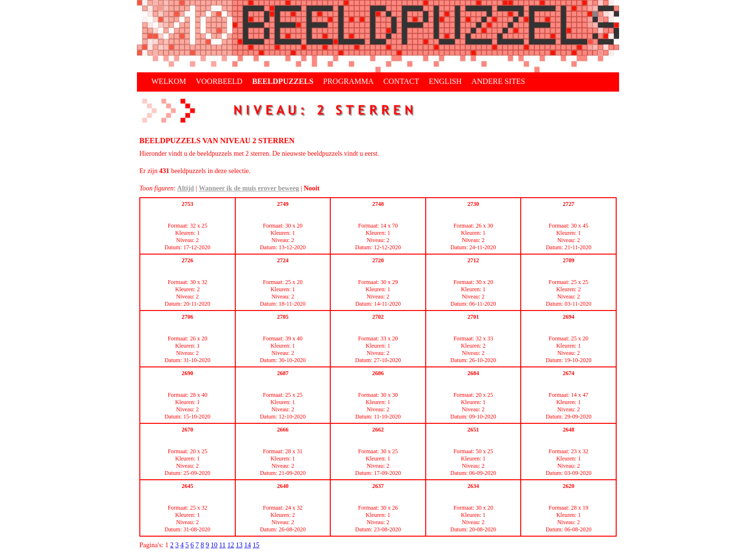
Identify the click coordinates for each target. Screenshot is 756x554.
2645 (188, 486)
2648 (568, 430)
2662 (378, 430)
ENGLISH (445, 81)
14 (247, 545)
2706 (188, 317)
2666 (283, 430)
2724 (283, 260)
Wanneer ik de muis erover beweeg (249, 188)
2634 (473, 486)
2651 (473, 430)
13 (239, 545)
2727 (568, 204)
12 (230, 545)
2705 (283, 317)
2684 (473, 373)
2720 (378, 260)
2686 (378, 373)
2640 (283, 486)
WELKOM (169, 81)
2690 (188, 373)
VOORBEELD (219, 81)
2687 (283, 373)
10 (214, 545)
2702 (378, 317)
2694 (568, 317)
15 (256, 545)
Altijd (185, 188)
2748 (378, 204)
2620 (568, 486)
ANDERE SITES (499, 81)
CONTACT (401, 81)
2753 (188, 204)
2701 (473, 317)
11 (222, 545)
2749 (283, 204)
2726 (188, 260)
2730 (473, 204)
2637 (378, 486)
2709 (568, 260)
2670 (188, 430)
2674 (568, 373)
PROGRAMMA (348, 81)
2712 (473, 260)
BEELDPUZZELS (283, 81)
